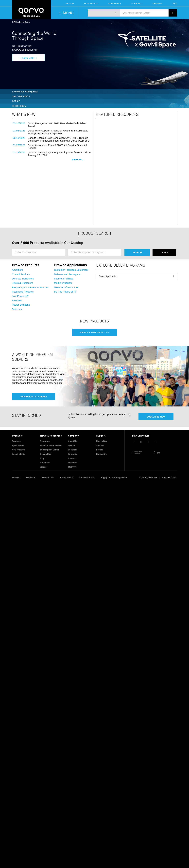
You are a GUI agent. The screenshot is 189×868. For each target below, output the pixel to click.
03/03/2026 (19, 131)
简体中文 (72, 467)
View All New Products (95, 332)
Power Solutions (21, 305)
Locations (73, 450)
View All (78, 160)
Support (136, 3)
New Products (19, 450)
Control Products (21, 274)
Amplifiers (17, 270)
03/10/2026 (19, 123)
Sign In (70, 3)
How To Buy (91, 3)
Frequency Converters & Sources (30, 287)
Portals (100, 450)
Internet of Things (64, 279)
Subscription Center (50, 450)
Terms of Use (47, 478)
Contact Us (101, 454)
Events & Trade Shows (51, 445)
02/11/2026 (19, 138)
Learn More (28, 58)
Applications (18, 445)
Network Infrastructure (66, 287)
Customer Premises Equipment (71, 270)
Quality (72, 445)
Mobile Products (63, 283)
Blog (42, 458)
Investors (114, 3)
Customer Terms (87, 478)
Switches (17, 309)
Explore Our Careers (34, 396)
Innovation (73, 454)
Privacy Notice (66, 478)
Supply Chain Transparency (114, 478)
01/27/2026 (19, 145)
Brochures (45, 463)
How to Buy (102, 441)
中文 (175, 3)
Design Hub (46, 454)
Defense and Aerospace (67, 274)
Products (16, 441)
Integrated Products (23, 292)
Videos (43, 467)
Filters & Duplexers (23, 283)
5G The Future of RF (66, 292)
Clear (164, 252)
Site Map (16, 478)
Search (137, 252)
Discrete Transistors (23, 279)
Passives (17, 300)
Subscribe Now (156, 417)
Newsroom (45, 441)
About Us (73, 441)
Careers (157, 3)
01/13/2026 (19, 152)
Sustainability (18, 454)
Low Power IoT (20, 296)
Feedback (31, 478)
